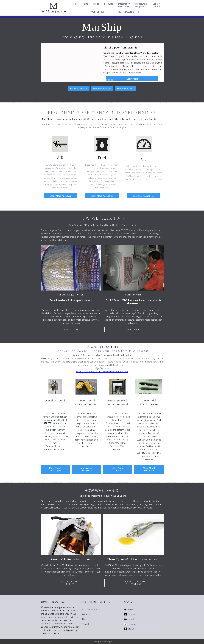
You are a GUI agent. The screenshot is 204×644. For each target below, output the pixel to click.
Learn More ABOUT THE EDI (71, 583)
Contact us (87, 624)
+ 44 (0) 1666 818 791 (91, 609)
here (79, 313)
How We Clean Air (79, 89)
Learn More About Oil (144, 196)
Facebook (132, 614)
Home (85, 619)
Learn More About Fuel (102, 196)
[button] (158, 62)
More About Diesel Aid (149, 469)
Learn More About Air (60, 196)
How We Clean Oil (125, 89)
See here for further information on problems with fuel (102, 371)
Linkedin (132, 619)
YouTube (132, 629)
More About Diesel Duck (86, 469)
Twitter (131, 609)
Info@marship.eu (89, 614)
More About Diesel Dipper (55, 469)
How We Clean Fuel (102, 89)
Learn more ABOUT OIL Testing (133, 583)
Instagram (132, 624)
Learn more (71, 329)
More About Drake (118, 469)
